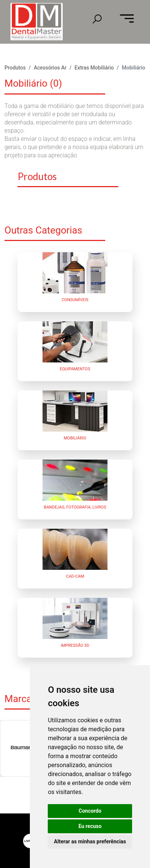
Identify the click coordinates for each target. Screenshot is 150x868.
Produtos (15, 68)
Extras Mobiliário (94, 68)
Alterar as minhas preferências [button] (90, 841)
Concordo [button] (90, 811)
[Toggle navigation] (127, 19)
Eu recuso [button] (90, 826)
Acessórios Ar (50, 68)
